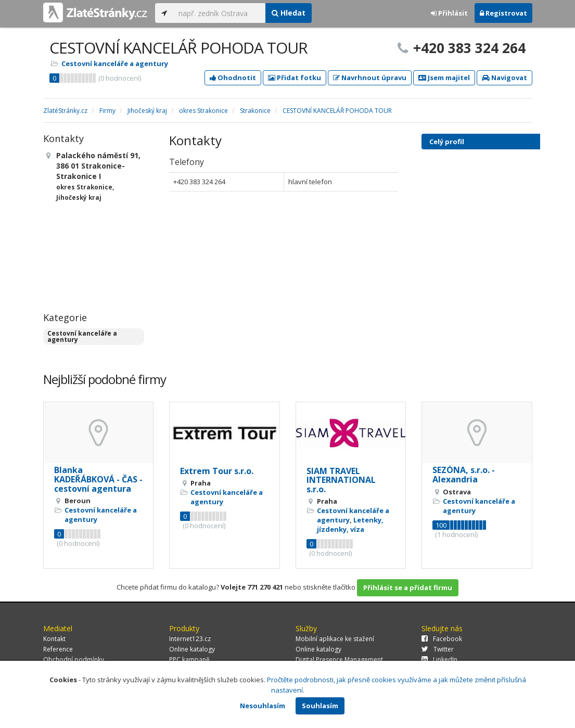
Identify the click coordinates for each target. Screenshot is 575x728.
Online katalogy (192, 649)
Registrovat (503, 13)
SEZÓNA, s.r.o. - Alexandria (464, 475)
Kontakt (54, 639)
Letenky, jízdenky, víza (350, 525)
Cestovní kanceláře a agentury (115, 63)
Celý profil (447, 142)
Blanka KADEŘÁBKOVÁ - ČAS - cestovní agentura (98, 479)
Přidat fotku (295, 78)
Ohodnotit (233, 78)
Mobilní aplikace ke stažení (335, 639)
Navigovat (504, 78)
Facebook (442, 639)
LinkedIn (439, 660)
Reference (58, 649)
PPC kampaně (189, 660)
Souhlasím (320, 706)
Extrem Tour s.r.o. (217, 471)
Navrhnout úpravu (370, 78)
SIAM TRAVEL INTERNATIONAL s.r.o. (341, 480)
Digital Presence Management (339, 660)
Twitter (438, 649)
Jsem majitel (444, 78)
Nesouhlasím (263, 706)
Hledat (289, 13)
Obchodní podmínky (74, 660)
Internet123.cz (190, 639)
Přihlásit (449, 13)
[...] (219, 13)
